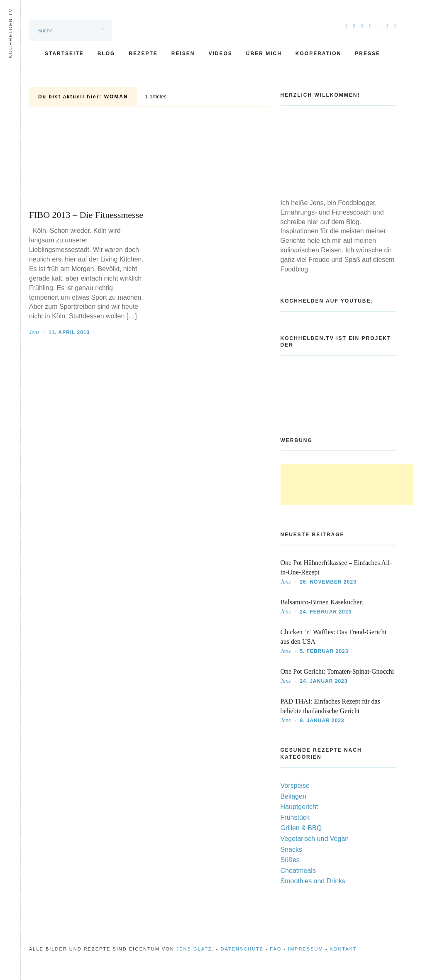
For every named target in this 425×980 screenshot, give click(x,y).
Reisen (183, 54)
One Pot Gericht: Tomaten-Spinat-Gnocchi (337, 671)
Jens (34, 332)
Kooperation (318, 54)
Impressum (306, 949)
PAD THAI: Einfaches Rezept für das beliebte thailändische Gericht (330, 706)
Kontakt (343, 949)
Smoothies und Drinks (313, 881)
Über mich (264, 54)
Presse (368, 54)
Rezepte (143, 54)
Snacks (291, 849)
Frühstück (295, 817)
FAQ (276, 949)
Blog (106, 54)
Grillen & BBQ (301, 828)
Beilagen (293, 796)
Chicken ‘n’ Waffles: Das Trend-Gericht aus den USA (334, 637)
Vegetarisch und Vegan (315, 839)
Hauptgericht (299, 807)
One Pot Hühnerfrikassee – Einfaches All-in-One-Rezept (336, 567)
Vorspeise (295, 786)
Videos (220, 54)
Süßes (290, 860)
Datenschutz (242, 949)
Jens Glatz (194, 949)
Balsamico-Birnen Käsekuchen (322, 602)
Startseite (64, 54)
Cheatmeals (298, 871)
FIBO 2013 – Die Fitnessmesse (86, 215)
